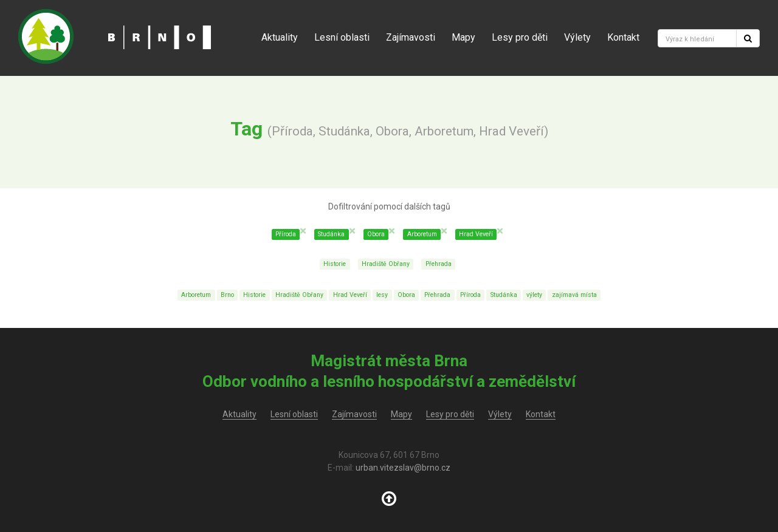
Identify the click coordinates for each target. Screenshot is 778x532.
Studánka (504, 295)
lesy (382, 295)
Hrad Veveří (350, 295)
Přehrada (439, 264)
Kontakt (623, 37)
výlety (534, 295)
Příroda (470, 295)
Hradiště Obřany (386, 264)
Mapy (463, 37)
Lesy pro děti (520, 37)
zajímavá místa (574, 295)
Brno (227, 295)
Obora (406, 295)
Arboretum (196, 295)
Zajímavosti (411, 37)
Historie (335, 264)
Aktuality (280, 37)
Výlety (577, 37)
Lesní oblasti (342, 37)
